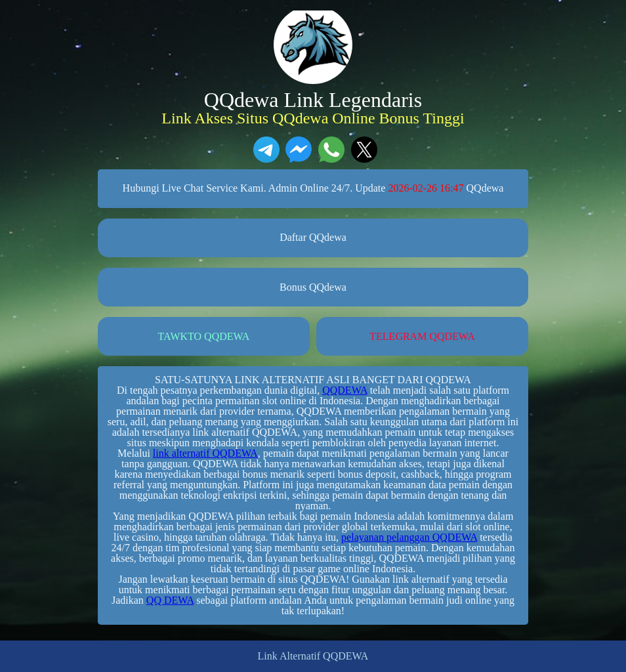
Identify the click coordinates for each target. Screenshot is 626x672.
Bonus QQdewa (313, 287)
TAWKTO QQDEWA (204, 336)
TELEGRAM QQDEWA (422, 336)
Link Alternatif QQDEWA (313, 656)
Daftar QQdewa (313, 237)
